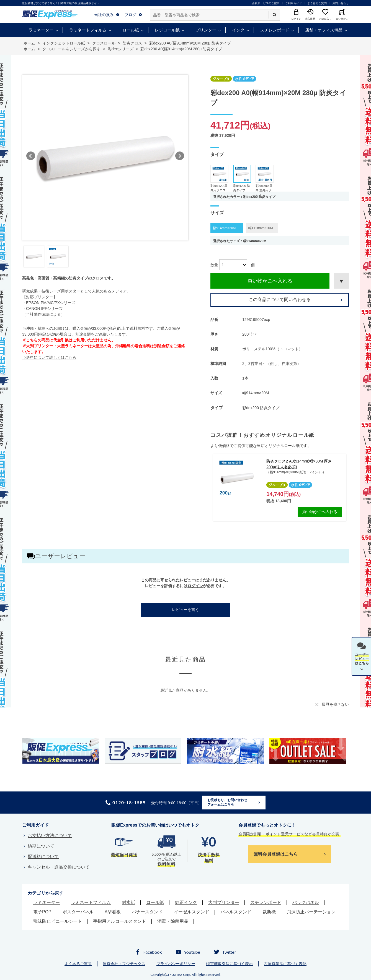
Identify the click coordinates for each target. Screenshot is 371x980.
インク (238, 30)
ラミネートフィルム (88, 30)
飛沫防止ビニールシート (58, 921)
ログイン (195, 586)
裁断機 (269, 912)
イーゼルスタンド (192, 912)
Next (180, 156)
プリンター (206, 30)
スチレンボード (275, 30)
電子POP (42, 912)
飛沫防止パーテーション (311, 912)
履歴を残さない (335, 704)
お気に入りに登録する (341, 281)
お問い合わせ (341, 3)
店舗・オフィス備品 (324, 30)
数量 (214, 265)
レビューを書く (185, 610)
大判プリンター (224, 902)
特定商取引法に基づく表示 (230, 964)
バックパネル (306, 902)
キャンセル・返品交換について (59, 867)
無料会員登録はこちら (276, 854)
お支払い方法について (50, 836)
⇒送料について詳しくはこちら (49, 357)
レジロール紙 (167, 30)
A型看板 (113, 912)
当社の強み (104, 15)
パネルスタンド (236, 912)
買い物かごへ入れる (270, 281)
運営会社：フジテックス (124, 964)
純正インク (186, 902)
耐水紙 (128, 902)
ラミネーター (41, 30)
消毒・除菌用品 (173, 921)
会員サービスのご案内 (266, 3)
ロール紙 (131, 30)
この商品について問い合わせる (280, 300)
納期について (41, 846)
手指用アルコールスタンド (120, 921)
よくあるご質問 (317, 3)
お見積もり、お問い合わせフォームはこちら (227, 802)
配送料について (43, 857)
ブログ (130, 15)
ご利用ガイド (293, 3)
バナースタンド (147, 912)
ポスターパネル (78, 912)
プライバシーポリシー (176, 964)
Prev (31, 156)
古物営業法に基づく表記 (285, 964)
